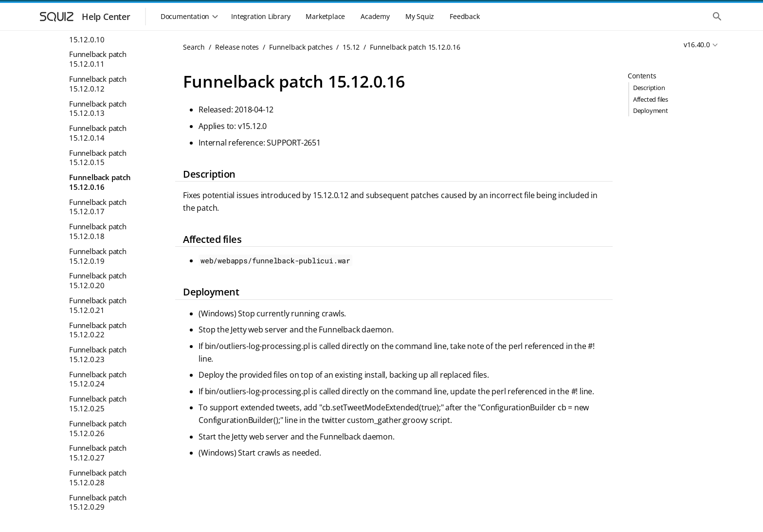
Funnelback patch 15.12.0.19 (98, 256)
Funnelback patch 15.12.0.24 (98, 379)
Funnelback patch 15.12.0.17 (98, 207)
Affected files (651, 99)
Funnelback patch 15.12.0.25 (98, 404)
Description (649, 88)
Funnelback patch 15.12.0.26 (98, 428)
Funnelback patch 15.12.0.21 (98, 305)
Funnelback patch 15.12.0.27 (98, 453)
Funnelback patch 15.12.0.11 (98, 59)
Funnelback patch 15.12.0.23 (98, 354)
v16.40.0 (697, 45)
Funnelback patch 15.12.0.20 (98, 280)
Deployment (651, 110)
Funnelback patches (301, 47)
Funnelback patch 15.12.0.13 (98, 109)
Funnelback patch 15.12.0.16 (100, 182)
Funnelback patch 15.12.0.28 (98, 477)
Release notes (237, 47)
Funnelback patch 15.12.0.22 (98, 330)
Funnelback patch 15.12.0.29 (98, 502)
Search (194, 47)
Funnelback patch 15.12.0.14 (98, 133)
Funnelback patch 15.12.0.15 (98, 158)
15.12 (351, 47)
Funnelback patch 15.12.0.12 (98, 84)
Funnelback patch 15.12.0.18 (98, 231)
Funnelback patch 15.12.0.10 (98, 35)
